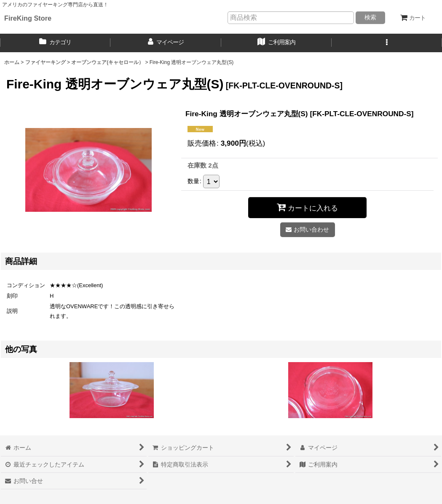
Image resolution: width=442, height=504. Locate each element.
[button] (387, 43)
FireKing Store (28, 18)
